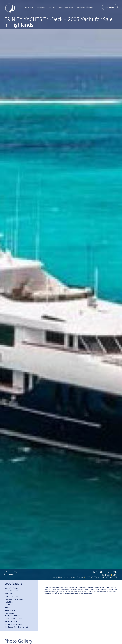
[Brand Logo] (10, 7)
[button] (30, 7)
